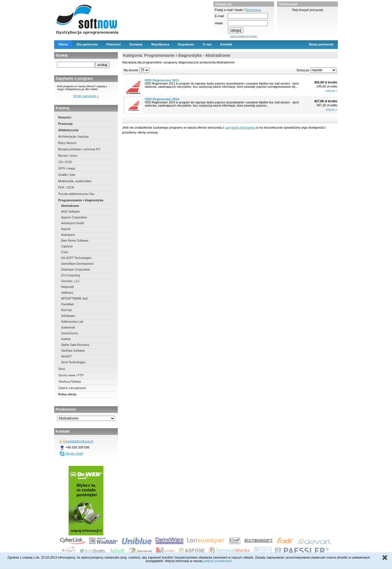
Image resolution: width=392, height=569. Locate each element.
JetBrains (67, 293)
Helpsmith (67, 287)
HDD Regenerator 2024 (162, 99)
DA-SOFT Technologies (76, 258)
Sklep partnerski (321, 44)
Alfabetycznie (68, 130)
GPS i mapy (67, 168)
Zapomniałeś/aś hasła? (244, 36)
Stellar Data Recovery (75, 345)
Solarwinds (68, 328)
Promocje (65, 124)
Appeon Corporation (74, 217)
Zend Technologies (73, 362)
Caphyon (67, 246)
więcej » (331, 91)
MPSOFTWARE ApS (74, 299)
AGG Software (70, 212)
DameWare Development (77, 264)
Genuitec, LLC (70, 281)
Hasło (219, 23)
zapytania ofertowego (240, 127)
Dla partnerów (87, 44)
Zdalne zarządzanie (72, 388)
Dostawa (136, 44)
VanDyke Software (73, 351)
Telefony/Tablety (70, 382)
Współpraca (160, 44)
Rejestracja (253, 10)
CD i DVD (65, 162)
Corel (65, 252)
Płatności (114, 44)
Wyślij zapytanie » (86, 96)
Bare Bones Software (75, 241)
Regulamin (186, 44)
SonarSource (69, 333)
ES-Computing (70, 275)
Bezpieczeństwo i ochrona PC (79, 149)
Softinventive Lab (72, 322)
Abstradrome (70, 206)
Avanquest (68, 235)
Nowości (65, 117)
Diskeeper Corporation (76, 270)
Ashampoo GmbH (73, 223)
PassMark (67, 304)
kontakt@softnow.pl (79, 441)
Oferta (63, 44)
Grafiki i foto (67, 175)
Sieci (62, 369)
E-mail (219, 16)
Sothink (66, 339)
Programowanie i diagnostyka (81, 200)
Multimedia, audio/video (75, 181)
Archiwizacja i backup (73, 136)
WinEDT (66, 356)
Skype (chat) (74, 453)
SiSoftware (68, 316)
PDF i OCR (66, 187)
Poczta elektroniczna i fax (76, 194)
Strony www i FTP (71, 375)
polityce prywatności (217, 561)
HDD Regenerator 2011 (162, 80)
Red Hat (66, 310)
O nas (207, 44)
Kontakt (226, 44)
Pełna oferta (67, 394)
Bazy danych (67, 143)
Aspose (66, 229)
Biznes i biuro (68, 156)
